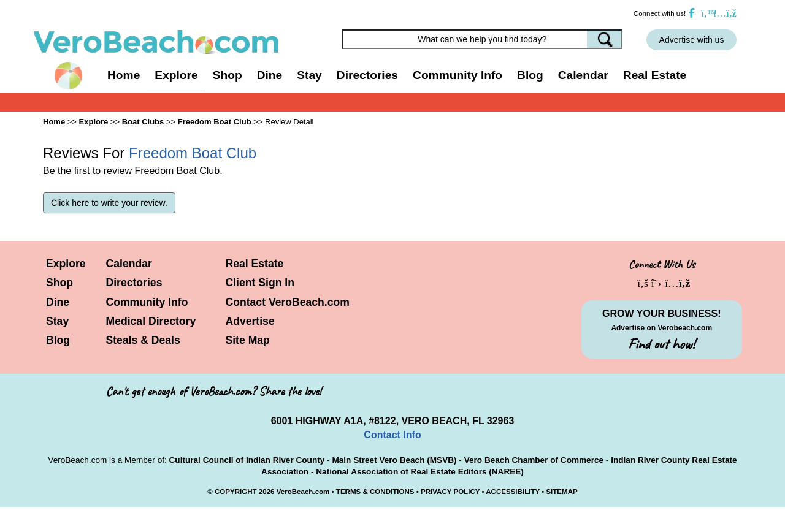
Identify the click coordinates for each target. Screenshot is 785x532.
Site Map (248, 340)
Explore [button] (176, 75)
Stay (57, 321)
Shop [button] (228, 75)
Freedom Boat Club (215, 122)
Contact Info (392, 435)
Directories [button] (367, 75)
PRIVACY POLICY (450, 492)
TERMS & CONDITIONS (375, 492)
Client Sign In (260, 283)
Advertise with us (692, 40)
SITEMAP (561, 492)
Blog (530, 75)
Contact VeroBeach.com (288, 302)
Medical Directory (151, 321)
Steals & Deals (143, 340)
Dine (270, 75)
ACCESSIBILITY (513, 492)
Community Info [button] (458, 75)
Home (124, 75)
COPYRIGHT (236, 492)
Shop (59, 283)
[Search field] (483, 39)
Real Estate (655, 75)
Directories (134, 283)
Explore (66, 264)
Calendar (583, 75)
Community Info (147, 302)
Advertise (250, 321)
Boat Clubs (143, 122)
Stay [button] (309, 75)
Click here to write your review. (109, 203)
